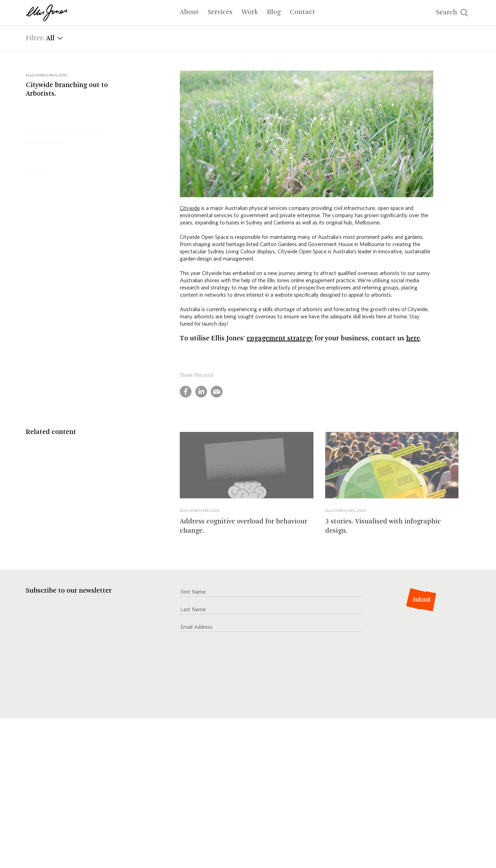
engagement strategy (280, 339)
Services (220, 12)
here (413, 339)
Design (37, 158)
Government (45, 128)
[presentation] (232, 674)
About (189, 12)
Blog (274, 12)
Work (250, 12)
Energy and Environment (65, 118)
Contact (302, 12)
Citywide (190, 208)
